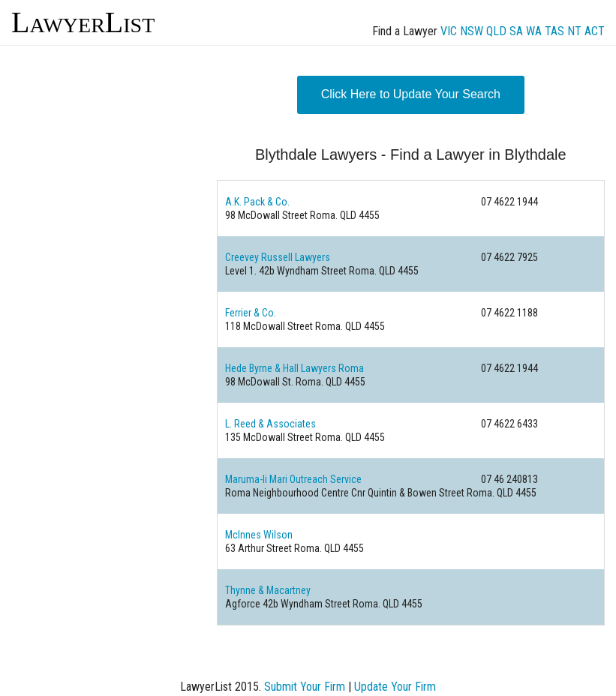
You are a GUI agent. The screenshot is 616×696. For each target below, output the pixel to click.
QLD (496, 31)
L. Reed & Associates (270, 424)
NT (574, 31)
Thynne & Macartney (268, 590)
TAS (554, 31)
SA (516, 31)
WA (534, 31)
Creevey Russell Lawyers (278, 257)
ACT (595, 31)
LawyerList (83, 22)
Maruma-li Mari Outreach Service (293, 479)
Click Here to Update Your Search (411, 94)
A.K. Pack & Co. (257, 202)
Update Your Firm (395, 687)
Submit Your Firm (305, 687)
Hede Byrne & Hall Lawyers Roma (294, 368)
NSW (472, 31)
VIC (449, 31)
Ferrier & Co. (251, 313)
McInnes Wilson (259, 535)
